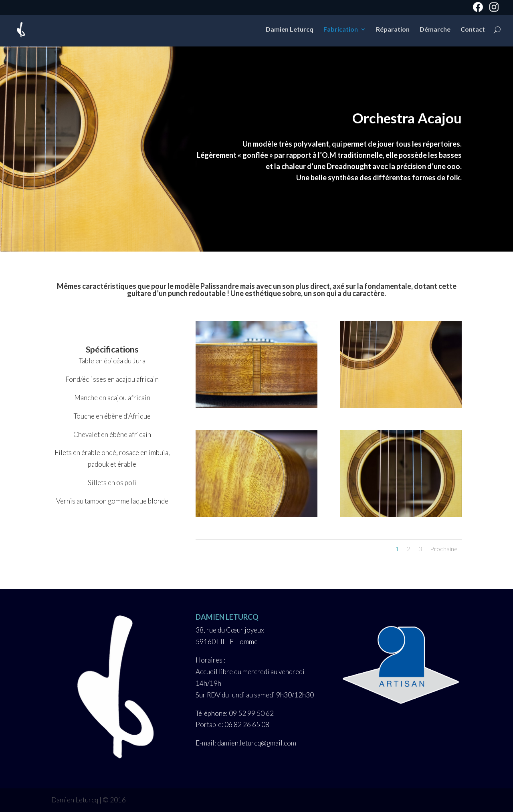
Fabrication (341, 30)
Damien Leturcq (290, 30)
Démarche (435, 30)
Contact (473, 30)
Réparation (393, 30)
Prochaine (444, 549)
